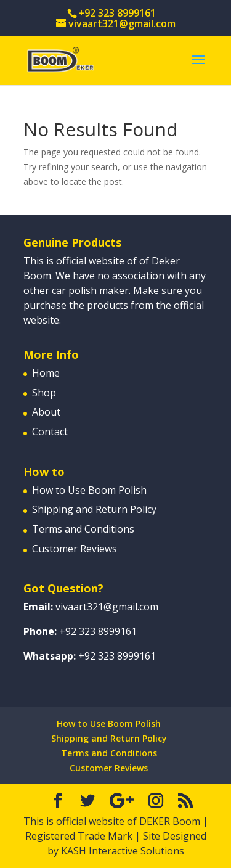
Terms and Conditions (83, 529)
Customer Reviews (75, 549)
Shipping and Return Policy (94, 509)
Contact (50, 432)
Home (46, 373)
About (46, 412)
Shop (44, 393)
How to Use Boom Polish (89, 490)
